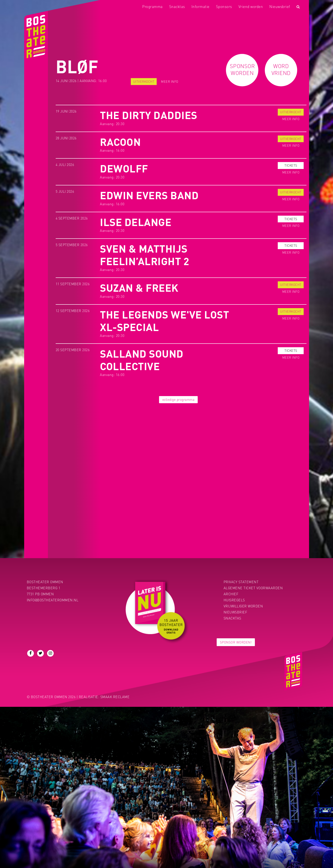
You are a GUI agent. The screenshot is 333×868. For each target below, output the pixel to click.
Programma (152, 6)
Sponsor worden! (236, 642)
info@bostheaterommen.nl (53, 600)
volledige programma (178, 400)
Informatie (200, 6)
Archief (231, 594)
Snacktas (177, 6)
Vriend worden (251, 6)
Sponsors (224, 6)
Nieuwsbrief (280, 6)
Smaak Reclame (115, 697)
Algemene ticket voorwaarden (253, 588)
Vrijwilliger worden (243, 606)
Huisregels (234, 600)
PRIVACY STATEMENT (241, 582)
